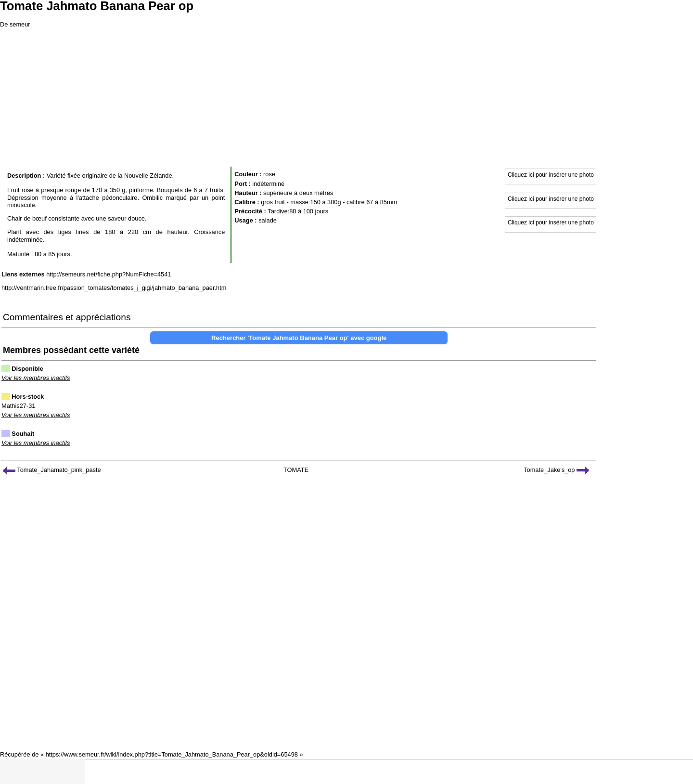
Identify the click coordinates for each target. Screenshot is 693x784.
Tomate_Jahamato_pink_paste (52, 470)
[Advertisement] (346, 96)
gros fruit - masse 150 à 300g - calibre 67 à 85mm (329, 202)
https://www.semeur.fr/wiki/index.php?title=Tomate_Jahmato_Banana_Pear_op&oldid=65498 (172, 754)
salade (268, 220)
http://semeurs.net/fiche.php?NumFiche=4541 (109, 274)
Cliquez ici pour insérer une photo (551, 175)
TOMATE (296, 470)
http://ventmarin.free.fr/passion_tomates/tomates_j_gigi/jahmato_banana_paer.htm (114, 288)
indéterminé (268, 184)
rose (269, 174)
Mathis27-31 (18, 406)
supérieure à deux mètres (298, 193)
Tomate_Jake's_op (556, 470)
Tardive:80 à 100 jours (298, 211)
